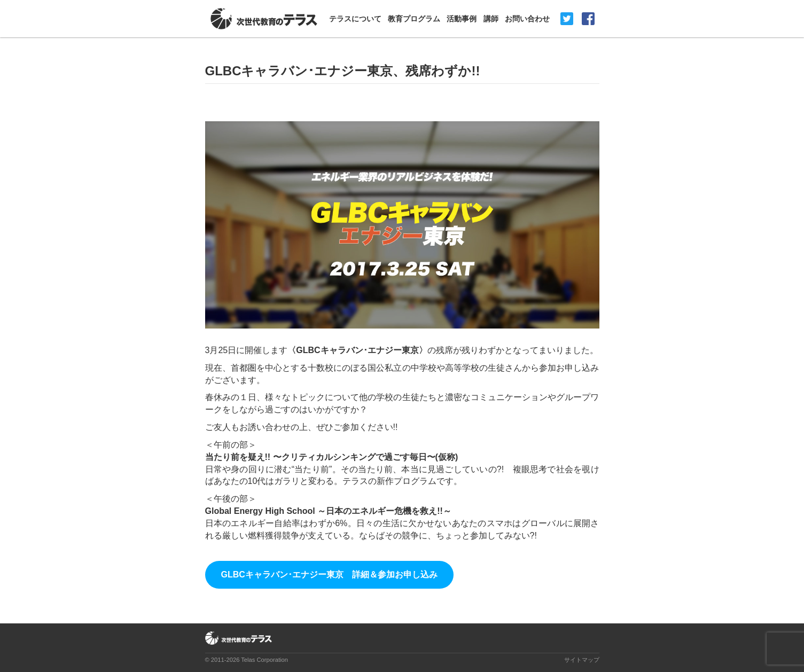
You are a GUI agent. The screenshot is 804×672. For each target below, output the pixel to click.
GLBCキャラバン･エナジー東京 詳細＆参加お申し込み (329, 575)
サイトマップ (582, 660)
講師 (491, 19)
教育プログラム (414, 19)
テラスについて (355, 19)
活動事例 (462, 19)
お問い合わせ (527, 19)
